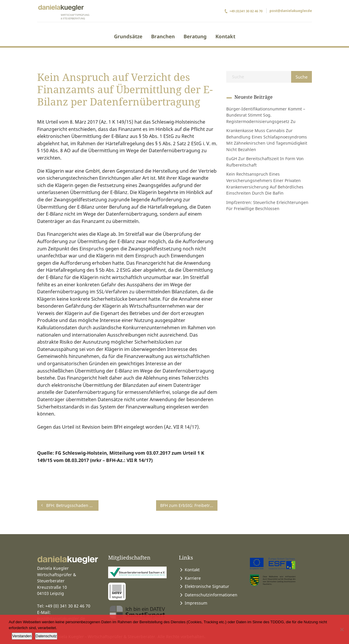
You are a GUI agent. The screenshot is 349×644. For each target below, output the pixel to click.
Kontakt (225, 36)
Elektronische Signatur (207, 586)
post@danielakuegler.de (291, 11)
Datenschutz (46, 636)
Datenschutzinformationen (211, 595)
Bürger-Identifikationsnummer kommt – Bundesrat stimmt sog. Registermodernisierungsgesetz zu (266, 115)
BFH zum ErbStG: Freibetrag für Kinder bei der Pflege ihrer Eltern (189, 505)
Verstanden (22, 636)
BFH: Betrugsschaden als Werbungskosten (70, 505)
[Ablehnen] (342, 629)
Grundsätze (128, 36)
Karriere (193, 578)
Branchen (163, 36)
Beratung (195, 36)
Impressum (196, 603)
